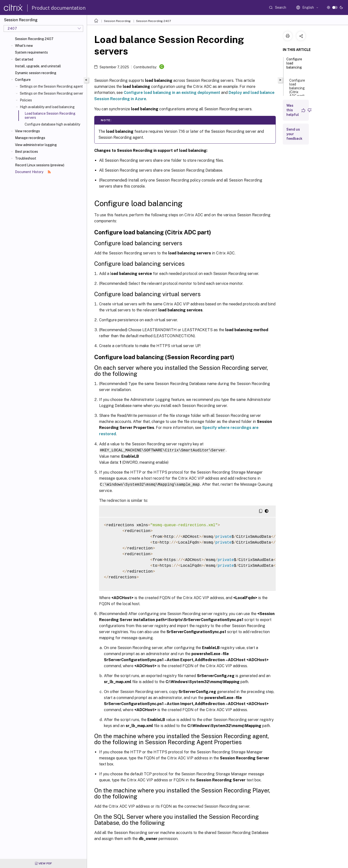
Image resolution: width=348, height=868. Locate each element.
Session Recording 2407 (34, 39)
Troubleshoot (26, 158)
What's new (24, 46)
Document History (33, 172)
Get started (24, 59)
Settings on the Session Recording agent (51, 86)
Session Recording (117, 21)
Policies (26, 100)
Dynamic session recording (36, 73)
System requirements (31, 52)
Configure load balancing (294, 65)
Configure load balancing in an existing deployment (172, 93)
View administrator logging (36, 145)
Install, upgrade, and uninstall (38, 66)
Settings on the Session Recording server (51, 93)
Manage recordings (30, 138)
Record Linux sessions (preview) (40, 165)
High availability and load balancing (47, 107)
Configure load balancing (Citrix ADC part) (297, 90)
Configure (23, 80)
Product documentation (59, 8)
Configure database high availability (52, 124)
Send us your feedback (294, 134)
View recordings (27, 131)
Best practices (26, 152)
